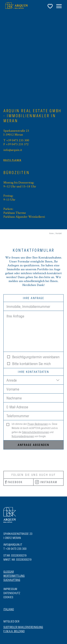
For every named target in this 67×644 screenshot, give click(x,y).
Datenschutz (12, 593)
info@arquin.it (13, 150)
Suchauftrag (12, 580)
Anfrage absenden (33, 445)
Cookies (8, 597)
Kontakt (59, 233)
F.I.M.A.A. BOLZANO (14, 631)
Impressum (10, 589)
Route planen (12, 160)
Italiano (9, 609)
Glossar (9, 572)
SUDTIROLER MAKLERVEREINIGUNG (23, 627)
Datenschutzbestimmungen (36, 432)
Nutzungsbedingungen (23, 436)
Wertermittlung (14, 576)
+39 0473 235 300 (18, 140)
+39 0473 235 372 (17, 144)
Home (51, 233)
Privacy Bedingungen (38, 424)
